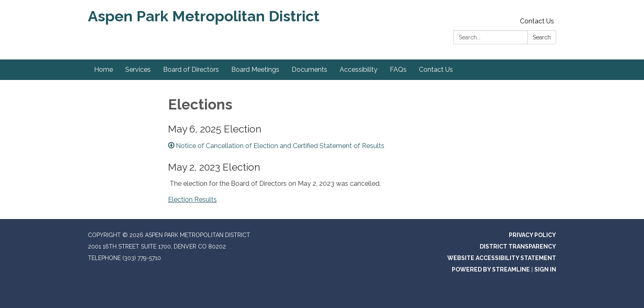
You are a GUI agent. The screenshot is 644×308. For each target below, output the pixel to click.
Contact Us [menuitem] (436, 70)
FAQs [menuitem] (398, 70)
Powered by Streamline (491, 269)
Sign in (545, 269)
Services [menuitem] (138, 70)
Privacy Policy (532, 235)
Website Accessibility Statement (502, 258)
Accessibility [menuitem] (359, 70)
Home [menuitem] (103, 70)
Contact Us (537, 21)
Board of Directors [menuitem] (191, 70)
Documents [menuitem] (309, 70)
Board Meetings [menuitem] (255, 70)
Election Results (192, 200)
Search (542, 37)
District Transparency (518, 246)
